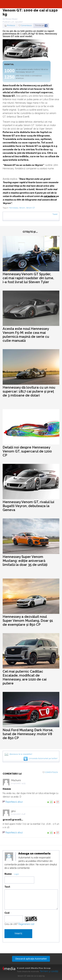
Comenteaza (26, 25)
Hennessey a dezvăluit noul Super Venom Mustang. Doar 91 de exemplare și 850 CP (28, 621)
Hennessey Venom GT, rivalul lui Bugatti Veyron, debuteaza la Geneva (28, 506)
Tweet (55, 214)
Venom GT (31, 208)
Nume (8, 874)
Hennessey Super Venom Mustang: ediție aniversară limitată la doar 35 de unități (25, 561)
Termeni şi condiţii (49, 971)
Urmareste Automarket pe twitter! (43, 758)
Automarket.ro (31, 4)
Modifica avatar (9, 857)
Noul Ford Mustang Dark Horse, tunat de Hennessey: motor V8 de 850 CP (28, 734)
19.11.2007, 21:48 (19, 814)
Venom (22, 208)
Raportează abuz (14, 802)
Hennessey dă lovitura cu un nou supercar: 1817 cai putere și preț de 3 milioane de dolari (29, 391)
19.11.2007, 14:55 (19, 783)
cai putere (50, 196)
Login (17, 874)
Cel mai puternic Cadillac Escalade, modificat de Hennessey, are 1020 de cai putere (25, 677)
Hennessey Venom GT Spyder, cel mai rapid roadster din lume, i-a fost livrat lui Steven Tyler (28, 278)
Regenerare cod (26, 924)
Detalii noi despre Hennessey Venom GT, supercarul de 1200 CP (27, 451)
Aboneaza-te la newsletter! (21, 754)
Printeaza (11, 25)
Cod (7, 913)
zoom (46, 55)
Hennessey (14, 208)
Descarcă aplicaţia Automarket (31, 959)
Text (7, 887)
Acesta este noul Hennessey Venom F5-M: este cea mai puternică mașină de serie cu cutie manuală (26, 335)
